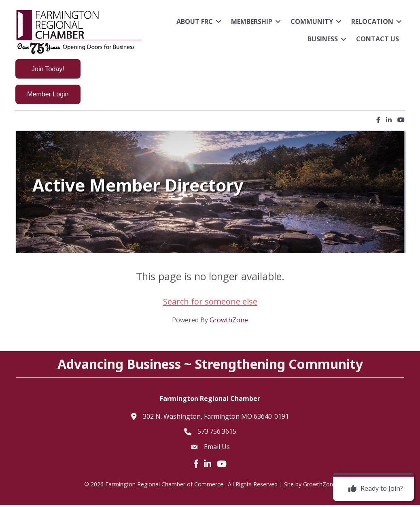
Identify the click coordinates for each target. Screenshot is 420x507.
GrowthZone (229, 322)
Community (311, 21)
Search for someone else (210, 304)
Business (321, 39)
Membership (250, 21)
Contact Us (376, 39)
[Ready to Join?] (374, 489)
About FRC (193, 21)
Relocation (371, 21)
